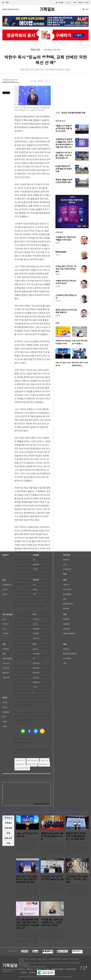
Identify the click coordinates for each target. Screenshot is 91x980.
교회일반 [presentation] (8, 823)
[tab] (8, 823)
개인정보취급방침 (57, 969)
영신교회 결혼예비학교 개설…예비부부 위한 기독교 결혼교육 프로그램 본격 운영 (27, 924)
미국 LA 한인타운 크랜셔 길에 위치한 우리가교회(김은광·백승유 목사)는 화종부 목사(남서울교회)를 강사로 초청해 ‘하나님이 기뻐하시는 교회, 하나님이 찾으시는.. (52, 934)
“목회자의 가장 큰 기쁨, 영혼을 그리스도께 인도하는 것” (64, 155)
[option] (64, 336)
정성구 (58, 255)
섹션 (6, 3)
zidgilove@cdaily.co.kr (11, 82)
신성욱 (58, 286)
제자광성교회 (33, 760)
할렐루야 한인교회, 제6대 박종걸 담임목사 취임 (52, 836)
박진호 (58, 301)
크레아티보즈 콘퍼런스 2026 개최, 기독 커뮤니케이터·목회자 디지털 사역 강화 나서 (64, 143)
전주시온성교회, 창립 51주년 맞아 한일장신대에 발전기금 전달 (26, 879)
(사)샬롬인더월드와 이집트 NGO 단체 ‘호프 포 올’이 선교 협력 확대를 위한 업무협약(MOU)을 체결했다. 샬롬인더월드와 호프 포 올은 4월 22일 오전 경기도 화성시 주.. (77, 849)
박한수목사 (21, 760)
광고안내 (30, 969)
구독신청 (80, 3)
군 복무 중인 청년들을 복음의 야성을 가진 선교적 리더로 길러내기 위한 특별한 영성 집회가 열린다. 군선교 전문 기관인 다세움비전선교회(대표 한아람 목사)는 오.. (77, 892)
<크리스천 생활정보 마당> (42, 804)
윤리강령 (32, 972)
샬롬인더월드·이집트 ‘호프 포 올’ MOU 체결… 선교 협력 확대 (76, 836)
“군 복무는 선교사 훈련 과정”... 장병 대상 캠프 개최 (77, 879)
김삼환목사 (32, 764)
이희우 (58, 243)
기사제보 (46, 969)
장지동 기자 (13, 80)
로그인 (87, 3)
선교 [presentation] (8, 833)
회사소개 (22, 969)
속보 (58, 113)
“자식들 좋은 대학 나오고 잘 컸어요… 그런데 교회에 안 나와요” (52, 922)
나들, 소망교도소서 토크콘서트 (27, 835)
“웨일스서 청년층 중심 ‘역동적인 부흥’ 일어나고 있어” (64, 128)
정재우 (58, 274)
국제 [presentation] (8, 843)
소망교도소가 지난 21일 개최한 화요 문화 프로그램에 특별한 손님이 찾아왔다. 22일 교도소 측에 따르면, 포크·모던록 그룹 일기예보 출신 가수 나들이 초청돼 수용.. (27, 846)
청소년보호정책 (71, 969)
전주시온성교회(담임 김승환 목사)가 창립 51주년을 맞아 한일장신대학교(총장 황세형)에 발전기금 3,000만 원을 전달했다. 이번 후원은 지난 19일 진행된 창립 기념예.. (27, 892)
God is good (61, 252)
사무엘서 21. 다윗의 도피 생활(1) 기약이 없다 (66, 239)
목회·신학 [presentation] (8, 838)
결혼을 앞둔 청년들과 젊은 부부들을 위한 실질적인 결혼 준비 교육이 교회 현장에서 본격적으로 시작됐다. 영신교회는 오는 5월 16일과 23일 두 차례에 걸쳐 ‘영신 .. (27, 938)
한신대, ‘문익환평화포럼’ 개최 (73, 113)
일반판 (69, 3)
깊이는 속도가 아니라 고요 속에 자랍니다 (66, 311)
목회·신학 (35, 50)
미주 (75, 3)
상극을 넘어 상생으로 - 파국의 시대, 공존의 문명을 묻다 (66, 269)
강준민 (58, 315)
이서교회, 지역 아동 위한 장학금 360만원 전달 (52, 878)
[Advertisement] (72, 94)
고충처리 (24, 972)
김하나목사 (21, 764)
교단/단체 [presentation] (8, 828)
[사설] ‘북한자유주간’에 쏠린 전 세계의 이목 (64, 169)
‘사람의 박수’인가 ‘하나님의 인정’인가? (66, 282)
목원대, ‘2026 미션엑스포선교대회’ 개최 (64, 181)
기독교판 (61, 3)
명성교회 (45, 760)
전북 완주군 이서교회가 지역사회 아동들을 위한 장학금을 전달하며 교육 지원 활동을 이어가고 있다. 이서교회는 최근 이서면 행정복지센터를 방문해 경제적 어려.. (52, 889)
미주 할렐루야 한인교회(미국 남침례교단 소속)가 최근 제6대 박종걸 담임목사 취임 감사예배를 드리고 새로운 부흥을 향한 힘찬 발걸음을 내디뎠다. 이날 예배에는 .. (52, 849)
